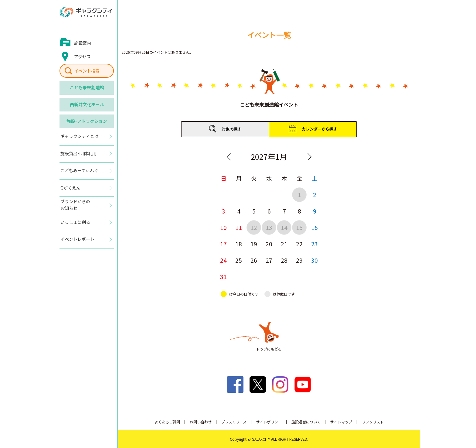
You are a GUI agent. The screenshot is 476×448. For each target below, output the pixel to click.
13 (269, 227)
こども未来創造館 (87, 87)
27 (269, 260)
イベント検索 (87, 71)
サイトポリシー (269, 422)
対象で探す (231, 129)
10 (223, 227)
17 (223, 244)
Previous (229, 157)
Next (309, 157)
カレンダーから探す (320, 129)
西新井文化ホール (87, 104)
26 (254, 260)
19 (254, 244)
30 (314, 260)
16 (314, 227)
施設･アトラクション (87, 121)
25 (239, 260)
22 (299, 244)
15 (299, 227)
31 (223, 277)
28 (284, 260)
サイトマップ (341, 422)
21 (284, 244)
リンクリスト (373, 422)
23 (314, 244)
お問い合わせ (201, 422)
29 (299, 260)
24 (223, 260)
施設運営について (306, 422)
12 (254, 227)
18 (239, 244)
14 (284, 227)
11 (239, 227)
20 (269, 244)
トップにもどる (269, 349)
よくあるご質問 (167, 422)
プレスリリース (234, 422)
